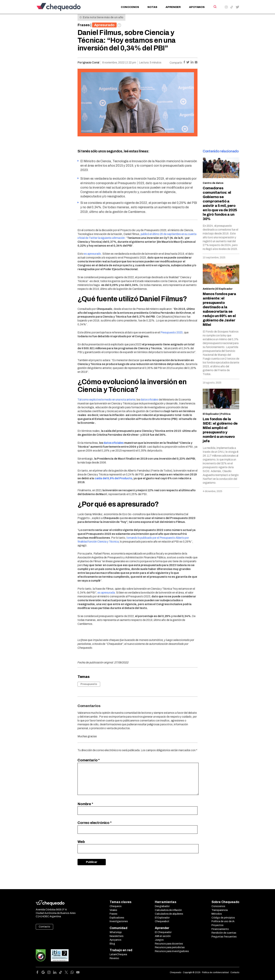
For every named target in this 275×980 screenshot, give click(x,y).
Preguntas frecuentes (224, 937)
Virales (113, 910)
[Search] (215, 7)
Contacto (44, 927)
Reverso (114, 958)
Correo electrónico (95, 823)
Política (226, 414)
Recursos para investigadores (172, 951)
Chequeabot (162, 921)
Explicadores (117, 918)
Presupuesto (89, 684)
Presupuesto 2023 (172, 332)
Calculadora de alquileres (169, 914)
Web (81, 842)
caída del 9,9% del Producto (113, 478)
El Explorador (162, 918)
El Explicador (224, 289)
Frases (84, 25)
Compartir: (176, 63)
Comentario (89, 760)
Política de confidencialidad (215, 972)
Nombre (85, 804)
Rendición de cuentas (224, 933)
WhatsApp (116, 932)
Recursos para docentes (169, 944)
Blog (112, 944)
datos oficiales (149, 400)
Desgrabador (162, 906)
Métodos (217, 914)
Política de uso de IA (223, 921)
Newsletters (117, 936)
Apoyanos (197, 7)
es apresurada (106, 593)
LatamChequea (118, 954)
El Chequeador (163, 932)
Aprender (173, 7)
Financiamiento (220, 929)
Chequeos (116, 906)
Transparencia (220, 910)
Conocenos (130, 7)
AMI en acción (163, 936)
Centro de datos (213, 183)
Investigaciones (119, 921)
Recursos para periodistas (170, 947)
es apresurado (92, 254)
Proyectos (217, 925)
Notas (152, 7)
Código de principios (223, 918)
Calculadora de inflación (168, 910)
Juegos (159, 940)
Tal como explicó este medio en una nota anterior (106, 400)
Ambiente (209, 289)
